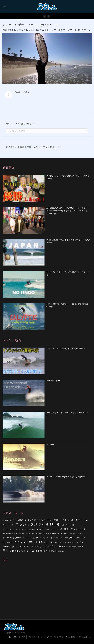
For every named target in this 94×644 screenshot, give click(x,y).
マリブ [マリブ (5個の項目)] (79, 542)
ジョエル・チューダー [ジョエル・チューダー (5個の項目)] (52, 529)
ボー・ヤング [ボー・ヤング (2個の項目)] (69, 543)
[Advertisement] (46, 590)
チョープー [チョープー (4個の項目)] (63, 534)
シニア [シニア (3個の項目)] (22, 529)
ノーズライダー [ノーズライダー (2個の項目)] (46, 538)
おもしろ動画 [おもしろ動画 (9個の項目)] (18, 520)
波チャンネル (21, 633)
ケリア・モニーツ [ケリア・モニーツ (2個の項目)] (67, 525)
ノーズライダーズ (54, 380)
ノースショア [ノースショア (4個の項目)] (32, 538)
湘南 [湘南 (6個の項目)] (39, 551)
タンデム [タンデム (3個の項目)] (40, 534)
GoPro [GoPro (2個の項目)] (6, 520)
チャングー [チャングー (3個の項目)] (51, 534)
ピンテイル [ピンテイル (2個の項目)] (7, 543)
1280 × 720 (40, 30)
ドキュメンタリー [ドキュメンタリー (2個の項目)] (76, 534)
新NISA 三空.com (85, 637)
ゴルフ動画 (71, 637)
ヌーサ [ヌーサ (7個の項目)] (20, 538)
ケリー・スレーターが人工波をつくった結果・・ (68, 477)
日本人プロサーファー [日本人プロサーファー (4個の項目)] (25, 551)
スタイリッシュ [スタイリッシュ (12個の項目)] (74, 529)
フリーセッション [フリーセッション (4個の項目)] (54, 542)
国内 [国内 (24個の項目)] (8, 551)
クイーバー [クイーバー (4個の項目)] (8, 525)
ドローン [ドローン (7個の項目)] (8, 538)
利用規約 (22, 637)
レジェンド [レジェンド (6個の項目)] (22, 546)
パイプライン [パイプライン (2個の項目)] (80, 538)
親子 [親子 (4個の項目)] (47, 551)
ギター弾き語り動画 (55, 637)
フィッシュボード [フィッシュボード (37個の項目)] (29, 542)
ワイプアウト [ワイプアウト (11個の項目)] (51, 546)
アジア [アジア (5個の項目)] (32, 520)
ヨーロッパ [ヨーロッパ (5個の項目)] (8, 547)
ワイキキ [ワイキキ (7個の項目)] (35, 546)
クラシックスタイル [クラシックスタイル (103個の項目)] (37, 524)
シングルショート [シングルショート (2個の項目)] (34, 529)
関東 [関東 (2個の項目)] (61, 551)
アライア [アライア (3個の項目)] (42, 520)
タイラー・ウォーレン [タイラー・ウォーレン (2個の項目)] (27, 534)
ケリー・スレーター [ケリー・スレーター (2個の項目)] (10, 529)
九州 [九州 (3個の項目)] (65, 547)
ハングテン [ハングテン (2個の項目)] (58, 538)
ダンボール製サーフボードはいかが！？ (70, 30)
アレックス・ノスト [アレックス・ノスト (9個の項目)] (59, 520)
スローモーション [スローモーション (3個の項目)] (10, 534)
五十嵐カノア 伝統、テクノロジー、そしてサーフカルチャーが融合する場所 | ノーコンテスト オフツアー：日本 (68, 211)
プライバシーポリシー (36, 637)
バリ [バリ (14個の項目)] (68, 538)
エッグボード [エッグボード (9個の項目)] (79, 520)
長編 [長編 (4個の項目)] (54, 551)
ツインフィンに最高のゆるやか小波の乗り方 (66, 348)
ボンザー (50, 444)
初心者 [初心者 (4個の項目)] (73, 547)
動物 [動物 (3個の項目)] (80, 547)
